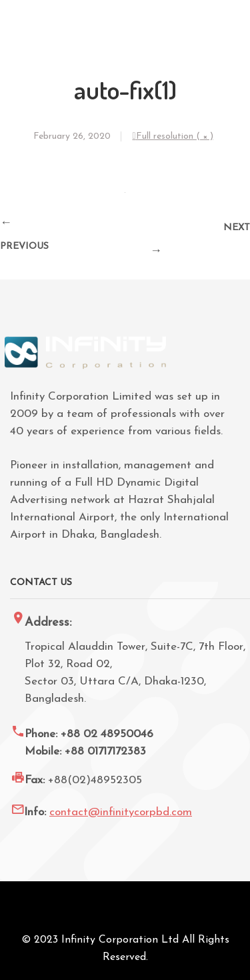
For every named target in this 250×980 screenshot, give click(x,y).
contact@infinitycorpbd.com (121, 812)
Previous (24, 247)
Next (237, 228)
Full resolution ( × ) (175, 136)
